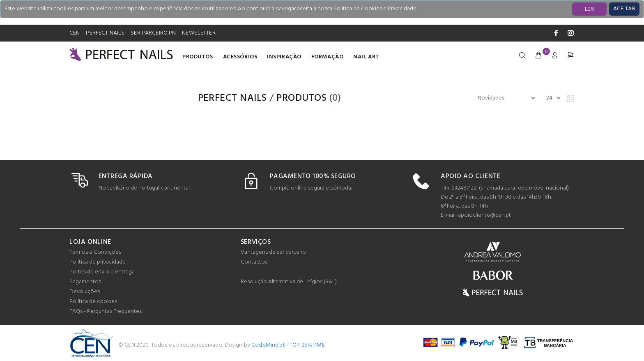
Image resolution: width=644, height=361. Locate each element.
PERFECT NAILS (105, 33)
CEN (75, 33)
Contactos (254, 262)
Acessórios (240, 57)
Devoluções (85, 292)
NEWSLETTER (199, 33)
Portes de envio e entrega (102, 272)
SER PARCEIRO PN (153, 33)
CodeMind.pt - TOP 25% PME (288, 345)
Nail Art (366, 57)
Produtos (198, 57)
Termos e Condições (95, 252)
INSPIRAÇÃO (284, 57)
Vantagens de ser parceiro (273, 252)
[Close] (624, 9)
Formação (327, 57)
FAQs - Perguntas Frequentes (106, 311)
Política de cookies (93, 302)
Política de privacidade (98, 262)
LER (589, 9)
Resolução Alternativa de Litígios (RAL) (289, 282)
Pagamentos (85, 282)
